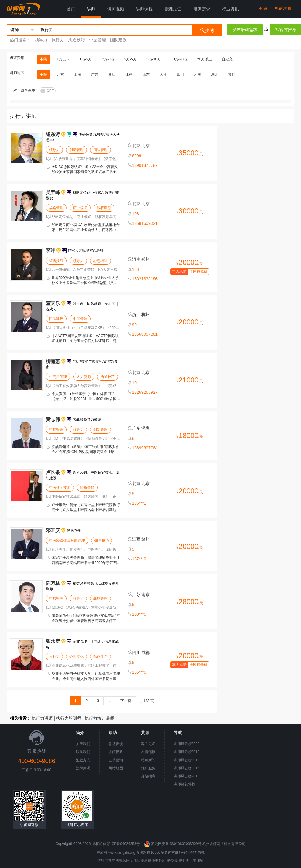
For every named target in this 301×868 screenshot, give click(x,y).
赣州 (146, 539)
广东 (95, 74)
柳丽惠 (53, 361)
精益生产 (100, 657)
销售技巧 (56, 261)
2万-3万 (108, 59)
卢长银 (53, 472)
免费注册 (283, 8)
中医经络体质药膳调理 (67, 541)
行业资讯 (230, 9)
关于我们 (83, 744)
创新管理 (77, 150)
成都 (146, 652)
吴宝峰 (53, 192)
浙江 (112, 74)
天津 (163, 74)
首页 (71, 9)
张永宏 (53, 641)
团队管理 (100, 150)
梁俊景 (172, 861)
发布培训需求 (245, 30)
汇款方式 (83, 760)
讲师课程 (144, 9)
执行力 (58, 40)
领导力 (41, 40)
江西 (136, 539)
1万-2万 (86, 59)
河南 (198, 74)
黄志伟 (53, 419)
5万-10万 (154, 59)
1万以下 (63, 59)
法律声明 (83, 768)
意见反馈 (116, 744)
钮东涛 (53, 134)
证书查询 (116, 760)
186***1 (139, 503)
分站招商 (148, 776)
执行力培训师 (69, 718)
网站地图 (116, 768)
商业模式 (80, 208)
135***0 (139, 672)
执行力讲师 (42, 718)
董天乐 (53, 303)
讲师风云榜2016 (187, 776)
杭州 (146, 315)
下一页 (126, 701)
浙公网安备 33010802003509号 (173, 844)
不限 (43, 59)
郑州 (146, 259)
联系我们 (83, 752)
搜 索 (207, 30)
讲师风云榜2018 (187, 760)
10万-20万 (179, 59)
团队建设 (118, 40)
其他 (232, 74)
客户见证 (148, 744)
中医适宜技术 (60, 488)
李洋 (51, 250)
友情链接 (148, 752)
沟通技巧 (77, 40)
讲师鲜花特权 (184, 784)
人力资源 (84, 377)
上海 (77, 74)
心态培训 (100, 261)
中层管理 (97, 40)
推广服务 (148, 768)
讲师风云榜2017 (187, 768)
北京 (60, 74)
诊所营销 (87, 488)
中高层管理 (58, 377)
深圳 (146, 428)
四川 (180, 74)
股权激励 (104, 208)
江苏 (129, 74)
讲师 (91, 9)
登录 (263, 8)
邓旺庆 (53, 530)
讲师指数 (116, 752)
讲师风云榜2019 (187, 752)
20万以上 (204, 59)
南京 (146, 594)
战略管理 (56, 208)
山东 (146, 74)
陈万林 (53, 583)
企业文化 (77, 657)
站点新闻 (148, 760)
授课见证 (173, 9)
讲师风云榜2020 (187, 744)
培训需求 (202, 9)
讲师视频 (116, 9)
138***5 (139, 614)
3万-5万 (130, 59)
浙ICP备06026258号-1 (125, 844)
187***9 (139, 559)
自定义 (227, 59)
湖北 (215, 74)
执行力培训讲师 (99, 718)
